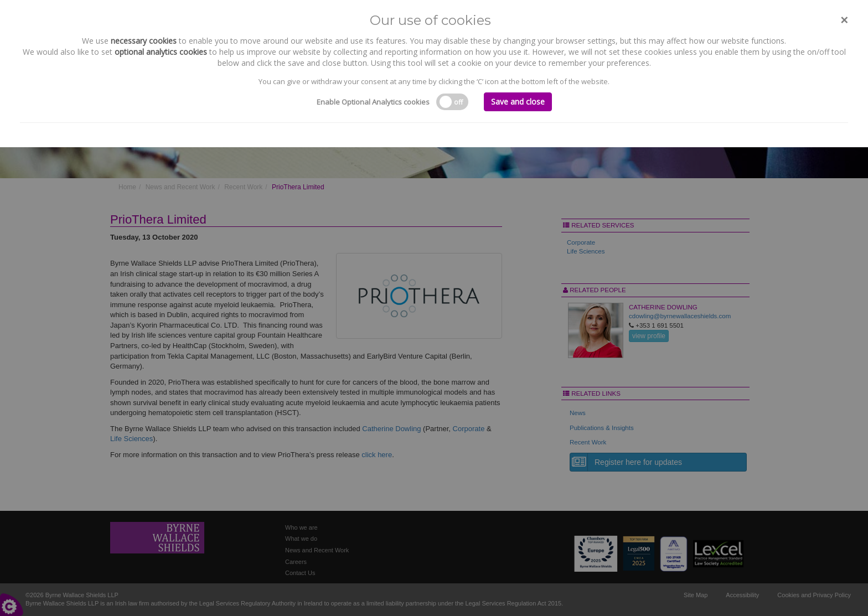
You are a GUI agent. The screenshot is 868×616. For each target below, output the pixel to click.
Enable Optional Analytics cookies (373, 102)
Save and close (518, 102)
